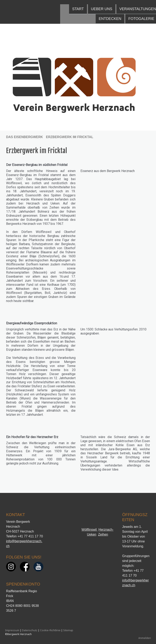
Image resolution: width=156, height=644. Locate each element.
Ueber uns (42, 5)
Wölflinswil (89, 530)
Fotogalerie (81, 15)
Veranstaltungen (78, 5)
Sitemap (68, 630)
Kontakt (110, 15)
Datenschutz (30, 630)
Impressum (12, 630)
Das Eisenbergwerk (123, 5)
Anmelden (145, 638)
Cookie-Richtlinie (50, 630)
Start (18, 5)
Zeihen (103, 534)
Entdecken (50, 15)
